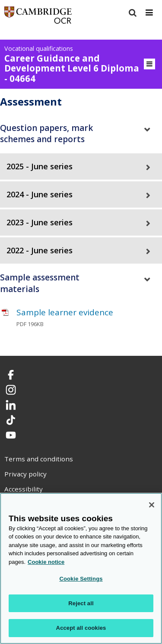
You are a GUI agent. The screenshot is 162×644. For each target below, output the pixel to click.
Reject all (81, 603)
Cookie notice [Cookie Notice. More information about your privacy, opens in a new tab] (46, 562)
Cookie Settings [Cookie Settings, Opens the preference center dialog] (81, 579)
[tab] (81, 134)
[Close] (152, 505)
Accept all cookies (81, 628)
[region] (81, 568)
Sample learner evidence (65, 312)
